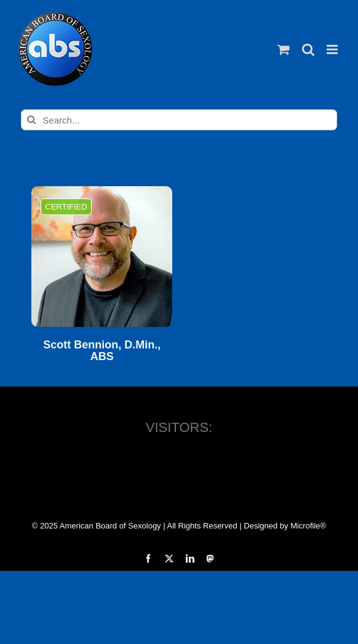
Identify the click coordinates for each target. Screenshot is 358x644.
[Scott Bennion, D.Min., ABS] (102, 257)
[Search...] (179, 120)
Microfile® (308, 526)
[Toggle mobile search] (308, 49)
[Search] (31, 120)
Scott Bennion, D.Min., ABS (102, 351)
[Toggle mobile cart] (284, 49)
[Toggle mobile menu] (333, 49)
